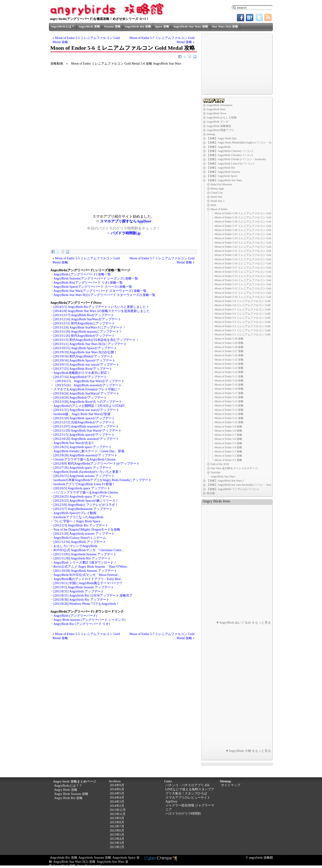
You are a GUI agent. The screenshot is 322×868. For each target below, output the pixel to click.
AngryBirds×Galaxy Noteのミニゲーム (80, 538)
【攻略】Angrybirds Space (222, 176)
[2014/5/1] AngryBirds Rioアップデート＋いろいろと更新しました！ (101, 307)
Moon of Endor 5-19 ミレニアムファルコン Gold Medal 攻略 (250, 259)
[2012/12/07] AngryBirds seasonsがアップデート (86, 426)
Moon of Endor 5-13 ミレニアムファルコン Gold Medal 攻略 (250, 284)
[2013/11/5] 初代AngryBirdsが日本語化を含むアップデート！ (96, 340)
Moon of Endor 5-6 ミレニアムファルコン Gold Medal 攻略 (250, 314)
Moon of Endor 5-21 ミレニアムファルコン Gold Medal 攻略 (250, 251)
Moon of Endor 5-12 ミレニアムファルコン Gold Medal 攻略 (250, 288)
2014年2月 (117, 806)
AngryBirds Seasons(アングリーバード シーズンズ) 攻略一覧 (96, 278)
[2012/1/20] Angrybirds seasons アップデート (84, 534)
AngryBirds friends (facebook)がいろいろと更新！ (88, 472)
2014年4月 (117, 798)
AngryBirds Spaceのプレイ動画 (75, 513)
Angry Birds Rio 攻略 (69, 798)
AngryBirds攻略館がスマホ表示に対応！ (82, 373)
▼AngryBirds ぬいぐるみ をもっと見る (244, 623)
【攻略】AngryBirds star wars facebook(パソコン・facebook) (242, 485)
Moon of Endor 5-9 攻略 (229, 427)
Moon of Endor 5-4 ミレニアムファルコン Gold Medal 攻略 (250, 322)
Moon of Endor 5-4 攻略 (229, 447)
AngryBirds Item (216, 109)
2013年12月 (118, 810)
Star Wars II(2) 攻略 (225, 26)
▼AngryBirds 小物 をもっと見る (248, 751)
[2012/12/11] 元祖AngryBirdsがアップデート (84, 422)
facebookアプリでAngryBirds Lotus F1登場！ (84, 484)
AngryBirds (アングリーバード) (75, 616)
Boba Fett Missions (221, 184)
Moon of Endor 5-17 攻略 (229, 393)
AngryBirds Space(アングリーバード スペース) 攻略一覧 (93, 287)
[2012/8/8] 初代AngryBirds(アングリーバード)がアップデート (97, 464)
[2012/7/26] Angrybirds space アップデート (83, 468)
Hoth (214, 205)
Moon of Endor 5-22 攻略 (229, 372)
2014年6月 (117, 789)
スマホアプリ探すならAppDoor (126, 221)
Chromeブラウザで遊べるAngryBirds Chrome (85, 459)
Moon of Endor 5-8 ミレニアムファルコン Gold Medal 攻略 (250, 305)
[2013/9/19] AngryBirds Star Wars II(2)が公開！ (85, 352)
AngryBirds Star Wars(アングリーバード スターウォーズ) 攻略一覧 (100, 291)
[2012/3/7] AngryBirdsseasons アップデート (83, 509)
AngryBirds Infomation (220, 105)
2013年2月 (117, 847)
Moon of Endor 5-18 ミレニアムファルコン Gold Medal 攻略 (250, 263)
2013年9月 (117, 818)
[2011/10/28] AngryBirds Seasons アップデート (85, 571)
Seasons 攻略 (112, 26)
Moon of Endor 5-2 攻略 (229, 456)
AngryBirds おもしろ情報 (222, 118)
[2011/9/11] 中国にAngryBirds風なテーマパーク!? (88, 583)
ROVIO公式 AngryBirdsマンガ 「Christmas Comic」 (89, 550)
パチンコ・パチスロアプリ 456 (188, 785)
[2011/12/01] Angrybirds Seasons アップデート (85, 554)
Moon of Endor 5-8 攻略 (229, 431)
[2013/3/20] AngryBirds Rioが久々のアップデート (88, 402)
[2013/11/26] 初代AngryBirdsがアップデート (84, 336)
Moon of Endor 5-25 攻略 (229, 360)
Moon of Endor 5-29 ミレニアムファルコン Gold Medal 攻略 (250, 217)
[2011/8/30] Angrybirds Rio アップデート (81, 600)
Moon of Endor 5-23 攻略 (229, 368)
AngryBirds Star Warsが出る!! (74, 443)
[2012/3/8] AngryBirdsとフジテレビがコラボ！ (86, 505)
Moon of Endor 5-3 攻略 (229, 452)
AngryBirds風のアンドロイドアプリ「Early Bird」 (89, 579)
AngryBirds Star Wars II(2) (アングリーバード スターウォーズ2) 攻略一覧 (105, 295)
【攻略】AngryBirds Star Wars (224, 180)
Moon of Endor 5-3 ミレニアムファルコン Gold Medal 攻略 (250, 326)
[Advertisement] (87, 182)
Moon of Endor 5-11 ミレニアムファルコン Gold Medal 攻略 (250, 293)
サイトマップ (231, 785)
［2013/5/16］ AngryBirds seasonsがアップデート (88, 385)
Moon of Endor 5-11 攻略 (229, 418)
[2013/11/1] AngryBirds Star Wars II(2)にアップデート (90, 344)
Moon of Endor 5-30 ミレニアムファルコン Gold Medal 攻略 (250, 213)
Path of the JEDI (220, 464)
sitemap (211, 134)
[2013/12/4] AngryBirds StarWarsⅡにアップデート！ (90, 327)
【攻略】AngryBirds (219, 147)
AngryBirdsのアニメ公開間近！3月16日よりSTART (89, 406)
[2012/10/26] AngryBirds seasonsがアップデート (86, 439)
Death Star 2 (218, 201)
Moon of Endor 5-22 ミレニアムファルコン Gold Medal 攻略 (250, 247)
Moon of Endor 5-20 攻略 (229, 381)
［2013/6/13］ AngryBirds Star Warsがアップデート (89, 381)
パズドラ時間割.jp (126, 233)
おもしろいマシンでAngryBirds (76, 546)
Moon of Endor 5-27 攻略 (229, 351)
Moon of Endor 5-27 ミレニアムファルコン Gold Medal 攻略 (250, 226)
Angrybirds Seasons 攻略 (95, 858)
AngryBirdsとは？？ (68, 786)
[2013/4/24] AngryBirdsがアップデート (80, 398)
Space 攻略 (162, 26)
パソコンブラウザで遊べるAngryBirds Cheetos (86, 492)
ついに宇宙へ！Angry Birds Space (77, 521)
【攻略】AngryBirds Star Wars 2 (225, 481)
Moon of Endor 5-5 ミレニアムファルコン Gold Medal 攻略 (250, 318)
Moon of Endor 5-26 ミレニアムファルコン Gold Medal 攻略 (250, 230)
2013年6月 (117, 831)
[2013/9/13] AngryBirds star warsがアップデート (86, 365)
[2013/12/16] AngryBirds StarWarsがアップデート (87, 319)
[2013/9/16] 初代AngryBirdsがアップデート (84, 356)
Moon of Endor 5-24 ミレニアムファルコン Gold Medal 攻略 (250, 238)
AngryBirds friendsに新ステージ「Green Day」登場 (89, 451)
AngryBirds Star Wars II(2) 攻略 (74, 862)
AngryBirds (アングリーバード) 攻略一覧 (82, 274)
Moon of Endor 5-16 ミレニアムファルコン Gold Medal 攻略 (250, 272)
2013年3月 (117, 843)
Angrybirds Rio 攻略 (138, 26)
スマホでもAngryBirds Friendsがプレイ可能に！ (87, 389)
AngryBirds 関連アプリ (220, 130)
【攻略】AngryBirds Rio (221, 168)
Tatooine (216, 472)
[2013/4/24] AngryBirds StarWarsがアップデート (87, 393)
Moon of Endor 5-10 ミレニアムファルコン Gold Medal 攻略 (250, 297)
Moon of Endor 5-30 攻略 (229, 339)
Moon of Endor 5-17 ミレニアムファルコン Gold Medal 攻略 (250, 268)
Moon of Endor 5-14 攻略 (229, 405)
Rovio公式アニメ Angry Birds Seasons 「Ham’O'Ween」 (92, 567)
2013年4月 (117, 839)
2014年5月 (117, 793)
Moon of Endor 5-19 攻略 (229, 385)
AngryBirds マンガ (218, 122)
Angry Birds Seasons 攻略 (71, 794)
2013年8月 (117, 822)
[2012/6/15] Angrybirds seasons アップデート (84, 476)
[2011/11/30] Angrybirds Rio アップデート (82, 558)
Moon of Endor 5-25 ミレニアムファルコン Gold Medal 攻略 (250, 234)
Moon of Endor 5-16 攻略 (229, 397)
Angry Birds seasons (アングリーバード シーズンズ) (89, 620)
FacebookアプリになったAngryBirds (79, 517)
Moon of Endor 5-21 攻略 (229, 376)
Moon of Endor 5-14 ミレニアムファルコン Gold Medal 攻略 (250, 280)
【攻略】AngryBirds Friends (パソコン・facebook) (236, 159)
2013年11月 (118, 814)
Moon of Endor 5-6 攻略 (229, 439)
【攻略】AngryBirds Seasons (223, 172)
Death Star (217, 197)
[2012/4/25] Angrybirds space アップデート (83, 497)
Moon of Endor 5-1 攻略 (229, 460)
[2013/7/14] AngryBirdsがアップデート (80, 377)
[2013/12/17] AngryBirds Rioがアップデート (84, 315)
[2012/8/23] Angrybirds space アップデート (83, 447)
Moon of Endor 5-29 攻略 (229, 343)
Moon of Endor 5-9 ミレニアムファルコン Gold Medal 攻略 (250, 301)
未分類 (211, 493)
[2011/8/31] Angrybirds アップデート (79, 591)
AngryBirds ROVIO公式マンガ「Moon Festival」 (87, 575)
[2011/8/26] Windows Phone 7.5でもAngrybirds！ (86, 604)
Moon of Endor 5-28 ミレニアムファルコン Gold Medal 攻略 (250, 222)
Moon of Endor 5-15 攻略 (229, 401)
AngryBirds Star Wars (223, 476)
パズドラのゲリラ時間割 (183, 814)
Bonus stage (217, 189)
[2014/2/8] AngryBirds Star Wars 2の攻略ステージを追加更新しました (102, 311)
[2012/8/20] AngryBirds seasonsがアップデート (86, 455)
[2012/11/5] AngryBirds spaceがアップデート (84, 435)
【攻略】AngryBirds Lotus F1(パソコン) (230, 164)
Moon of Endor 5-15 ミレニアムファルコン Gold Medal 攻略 (250, 276)
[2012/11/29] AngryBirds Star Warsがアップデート (88, 431)
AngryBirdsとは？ (63, 26)
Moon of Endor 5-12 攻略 (229, 414)
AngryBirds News (217, 113)
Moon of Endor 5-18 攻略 (229, 389)
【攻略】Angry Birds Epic (222, 138)
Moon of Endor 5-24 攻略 (229, 364)
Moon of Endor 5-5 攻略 (229, 443)
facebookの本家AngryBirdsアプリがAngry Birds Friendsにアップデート (103, 480)
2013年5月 (117, 835)
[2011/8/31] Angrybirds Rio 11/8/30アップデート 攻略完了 (93, 596)
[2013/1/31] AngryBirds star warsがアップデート (86, 410)
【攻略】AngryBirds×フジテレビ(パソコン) (233, 489)
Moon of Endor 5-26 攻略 (229, 355)
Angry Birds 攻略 (66, 790)
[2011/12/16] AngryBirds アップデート (80, 542)
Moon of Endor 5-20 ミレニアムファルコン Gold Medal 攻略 (250, 255)
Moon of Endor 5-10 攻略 (229, 422)
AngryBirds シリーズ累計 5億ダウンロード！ (85, 563)
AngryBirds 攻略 (89, 26)
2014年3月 (117, 802)
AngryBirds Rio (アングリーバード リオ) (82, 624)
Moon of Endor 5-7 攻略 (229, 435)
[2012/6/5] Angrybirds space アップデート (82, 488)
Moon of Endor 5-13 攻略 (229, 410)
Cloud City (217, 193)
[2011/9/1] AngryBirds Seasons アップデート (84, 587)
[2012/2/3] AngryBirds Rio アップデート (81, 525)
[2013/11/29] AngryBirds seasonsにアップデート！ (88, 332)
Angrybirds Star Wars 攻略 (191, 26)
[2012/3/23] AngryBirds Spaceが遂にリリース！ (86, 501)
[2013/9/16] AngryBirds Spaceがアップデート (85, 360)
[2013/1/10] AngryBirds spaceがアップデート (84, 418)
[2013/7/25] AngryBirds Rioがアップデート (83, 369)
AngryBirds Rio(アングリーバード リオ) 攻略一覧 (88, 283)
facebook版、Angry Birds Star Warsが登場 (82, 414)
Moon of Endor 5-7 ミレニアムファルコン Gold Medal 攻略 (250, 309)
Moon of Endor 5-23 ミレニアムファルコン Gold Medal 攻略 (250, 243)
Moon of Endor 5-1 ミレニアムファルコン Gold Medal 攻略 (250, 334)
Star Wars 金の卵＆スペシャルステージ (234, 468)
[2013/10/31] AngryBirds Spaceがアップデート (85, 348)
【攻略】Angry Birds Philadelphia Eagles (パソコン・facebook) (243, 142)
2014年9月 (117, 785)
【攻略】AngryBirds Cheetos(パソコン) (230, 151)
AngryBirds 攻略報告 (219, 126)
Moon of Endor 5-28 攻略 (229, 347)
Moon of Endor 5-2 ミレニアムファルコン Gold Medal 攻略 (250, 330)
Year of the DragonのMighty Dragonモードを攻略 (87, 530)
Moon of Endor (219, 209)
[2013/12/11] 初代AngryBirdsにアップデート (84, 323)
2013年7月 (117, 826)
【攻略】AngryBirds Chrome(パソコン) (230, 155)
